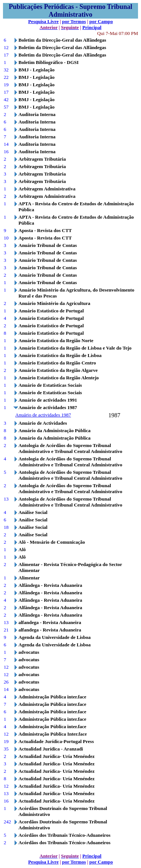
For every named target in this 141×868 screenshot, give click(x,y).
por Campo (101, 21)
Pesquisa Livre (43, 21)
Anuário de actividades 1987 (43, 415)
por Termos (74, 21)
